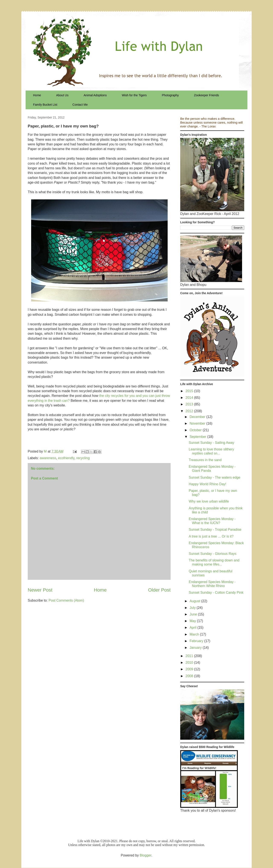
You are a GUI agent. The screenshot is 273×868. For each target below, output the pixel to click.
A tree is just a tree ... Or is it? (211, 536)
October (196, 430)
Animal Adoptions (95, 95)
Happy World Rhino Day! (208, 484)
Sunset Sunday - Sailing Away (211, 443)
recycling (83, 458)
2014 (190, 398)
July (193, 608)
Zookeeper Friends (206, 95)
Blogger (145, 855)
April (193, 628)
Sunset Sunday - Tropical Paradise (215, 530)
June (194, 614)
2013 (190, 404)
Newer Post (40, 590)
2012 (190, 411)
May (193, 621)
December (198, 417)
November (198, 423)
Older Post (159, 590)
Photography (170, 95)
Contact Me (80, 105)
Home (37, 95)
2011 (190, 656)
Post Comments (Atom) (66, 600)
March (195, 634)
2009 (190, 669)
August (195, 601)
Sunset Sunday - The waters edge (215, 477)
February (197, 641)
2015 (190, 391)
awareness (48, 458)
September (198, 437)
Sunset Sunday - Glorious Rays (213, 554)
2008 (190, 676)
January (196, 648)
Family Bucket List (45, 105)
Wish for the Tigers (134, 95)
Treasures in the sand (205, 460)
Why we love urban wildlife (209, 501)
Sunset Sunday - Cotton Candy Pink (216, 593)
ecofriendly (66, 458)
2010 (190, 663)
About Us (62, 95)
